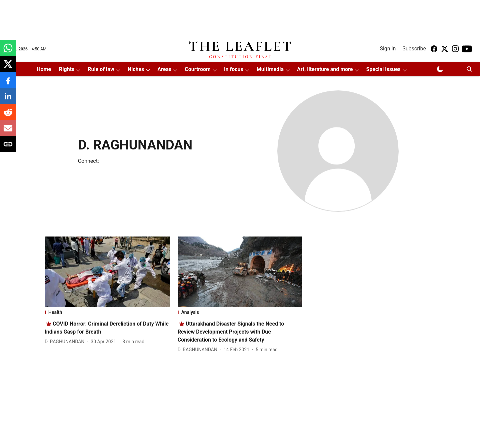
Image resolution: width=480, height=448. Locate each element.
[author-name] (66, 342)
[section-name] (107, 312)
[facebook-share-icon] (8, 84)
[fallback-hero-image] (107, 272)
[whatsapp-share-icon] (8, 52)
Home (44, 69)
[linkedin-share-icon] (8, 100)
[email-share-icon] (8, 132)
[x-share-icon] (8, 68)
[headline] (231, 332)
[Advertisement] (240, 18)
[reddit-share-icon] (8, 116)
